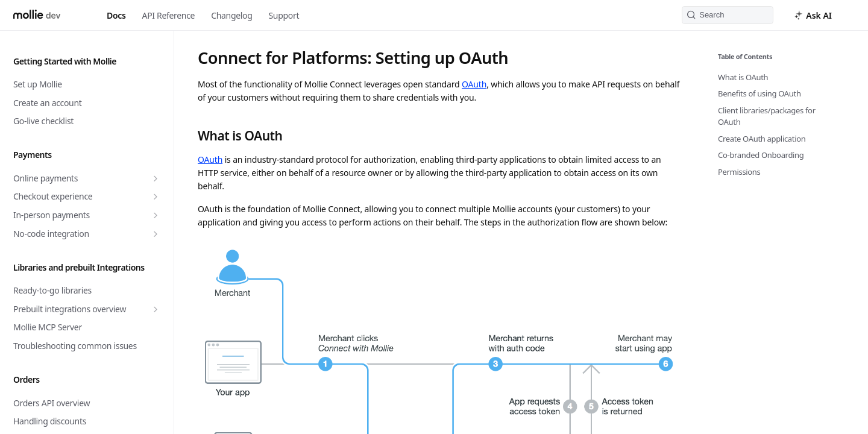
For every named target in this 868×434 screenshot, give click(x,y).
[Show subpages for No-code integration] (156, 234)
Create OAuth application (762, 139)
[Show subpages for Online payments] (156, 178)
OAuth (474, 84)
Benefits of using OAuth (759, 93)
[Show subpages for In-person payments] (156, 215)
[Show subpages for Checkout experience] (156, 197)
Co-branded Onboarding (761, 155)
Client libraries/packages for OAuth (767, 116)
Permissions (739, 172)
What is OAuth (743, 77)
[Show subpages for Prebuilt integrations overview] (156, 309)
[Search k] (728, 15)
